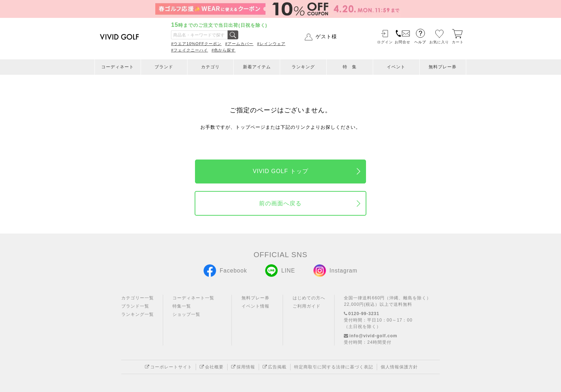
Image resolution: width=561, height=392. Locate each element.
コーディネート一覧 (193, 298)
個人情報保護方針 (399, 367)
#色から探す (223, 50)
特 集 (350, 67)
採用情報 (243, 367)
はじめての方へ (309, 298)
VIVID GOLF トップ (280, 171)
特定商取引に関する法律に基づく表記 (334, 367)
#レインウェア (271, 44)
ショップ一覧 (186, 314)
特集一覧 (182, 306)
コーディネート (118, 67)
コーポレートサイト (169, 367)
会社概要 (212, 367)
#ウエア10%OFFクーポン (196, 44)
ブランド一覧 (135, 306)
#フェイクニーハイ (189, 50)
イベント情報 (255, 306)
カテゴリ (210, 67)
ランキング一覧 (138, 314)
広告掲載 (275, 367)
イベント (396, 67)
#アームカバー (239, 44)
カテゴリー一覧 (138, 298)
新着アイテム (257, 67)
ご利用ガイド (307, 306)
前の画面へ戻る (280, 203)
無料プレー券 (443, 67)
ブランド (164, 67)
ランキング (303, 67)
